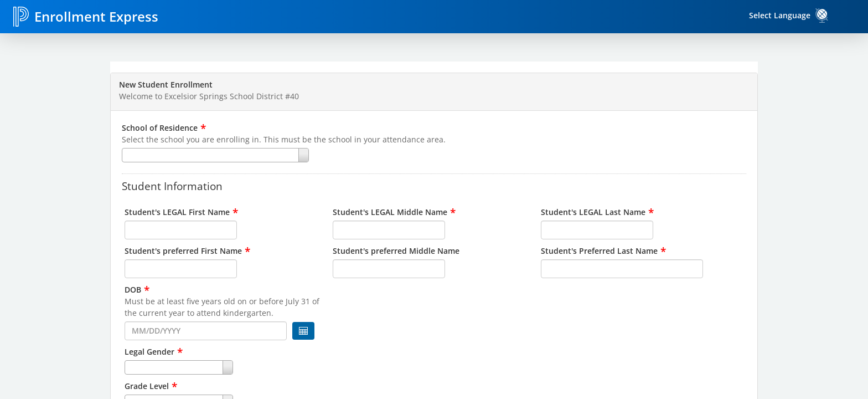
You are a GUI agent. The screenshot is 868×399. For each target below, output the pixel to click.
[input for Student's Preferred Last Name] (622, 269)
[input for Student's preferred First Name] (181, 269)
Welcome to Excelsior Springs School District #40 (209, 96)
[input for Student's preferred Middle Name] (389, 269)
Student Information (172, 186)
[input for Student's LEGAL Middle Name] (389, 230)
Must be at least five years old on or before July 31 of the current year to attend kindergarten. (222, 307)
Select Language (780, 15)
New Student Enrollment (166, 85)
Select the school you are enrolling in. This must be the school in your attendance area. (284, 139)
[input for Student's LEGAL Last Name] (597, 230)
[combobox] (434, 155)
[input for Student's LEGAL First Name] (181, 230)
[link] (822, 16)
